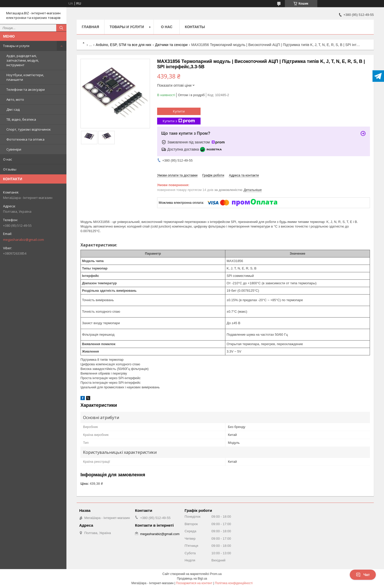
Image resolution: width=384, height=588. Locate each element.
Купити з (179, 121)
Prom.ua (216, 574)
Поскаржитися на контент (194, 583)
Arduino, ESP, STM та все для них (124, 45)
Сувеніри (14, 149)
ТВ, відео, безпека (21, 119)
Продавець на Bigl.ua (192, 579)
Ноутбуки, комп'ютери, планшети (25, 77)
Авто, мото (15, 99)
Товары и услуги (16, 46)
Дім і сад (13, 109)
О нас (8, 159)
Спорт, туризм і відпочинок (29, 129)
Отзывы (10, 169)
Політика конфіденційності (234, 583)
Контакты (195, 27)
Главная (90, 27)
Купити (179, 111)
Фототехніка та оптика (25, 139)
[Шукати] (61, 28)
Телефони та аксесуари (26, 89)
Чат (363, 575)
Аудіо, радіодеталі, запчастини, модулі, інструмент (23, 60)
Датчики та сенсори (171, 45)
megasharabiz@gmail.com (24, 240)
